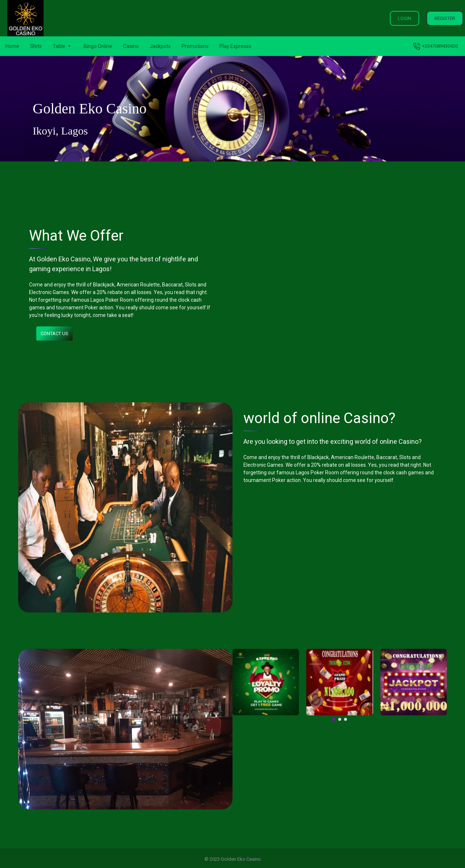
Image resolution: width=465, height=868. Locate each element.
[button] (334, 719)
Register (445, 18)
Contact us (54, 333)
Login (405, 18)
